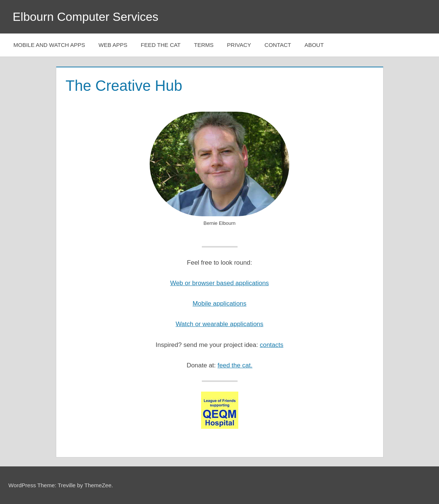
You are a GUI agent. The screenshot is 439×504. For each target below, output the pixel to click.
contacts (272, 345)
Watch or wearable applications (220, 324)
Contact (278, 45)
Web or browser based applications (219, 283)
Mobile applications (219, 304)
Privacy (239, 45)
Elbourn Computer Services (85, 17)
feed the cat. (235, 365)
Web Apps (113, 45)
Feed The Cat (161, 45)
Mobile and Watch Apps (49, 45)
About (314, 45)
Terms (204, 45)
